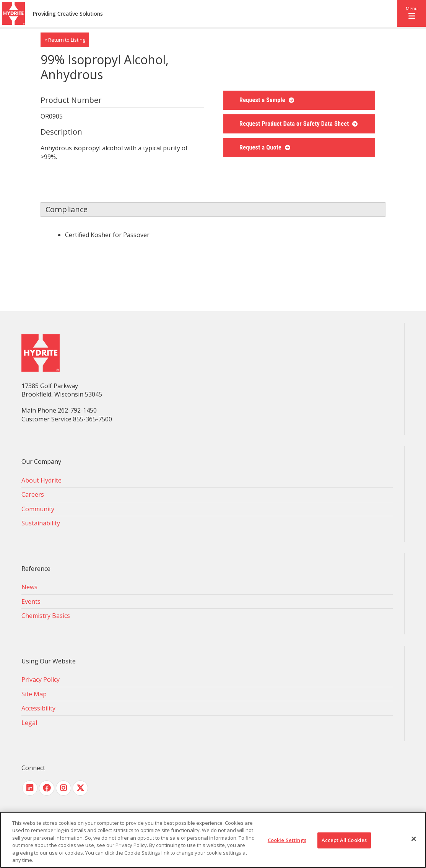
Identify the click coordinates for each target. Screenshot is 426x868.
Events (31, 601)
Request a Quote (261, 147)
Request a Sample (263, 100)
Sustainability (41, 523)
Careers (33, 494)
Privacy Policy (41, 679)
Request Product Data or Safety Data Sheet (295, 124)
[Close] (414, 839)
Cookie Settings (287, 840)
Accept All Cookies (344, 840)
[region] (213, 840)
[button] (412, 13)
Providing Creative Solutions (68, 14)
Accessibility (38, 708)
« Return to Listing (65, 40)
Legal (29, 723)
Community (38, 509)
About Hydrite (41, 480)
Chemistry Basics (46, 616)
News (29, 587)
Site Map (34, 694)
